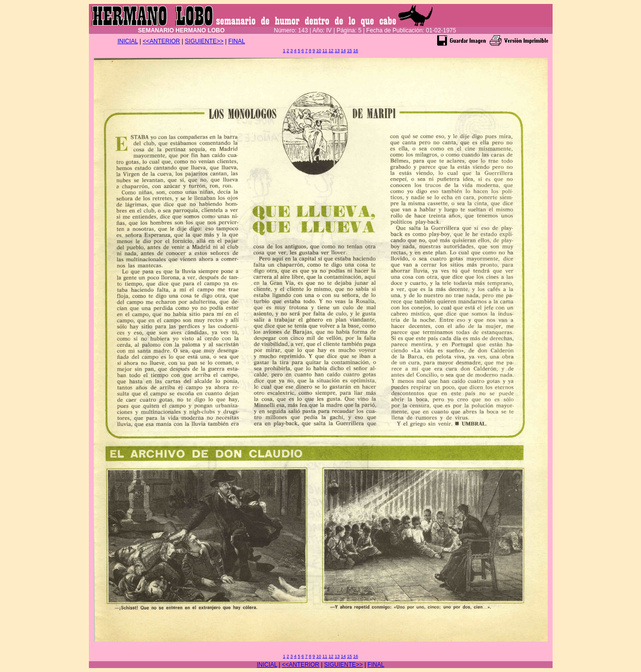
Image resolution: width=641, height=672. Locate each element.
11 (325, 51)
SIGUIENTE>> (204, 41)
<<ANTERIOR (162, 41)
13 (337, 51)
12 (331, 51)
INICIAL (128, 41)
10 (319, 51)
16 (356, 51)
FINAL (237, 41)
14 (343, 51)
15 (349, 51)
